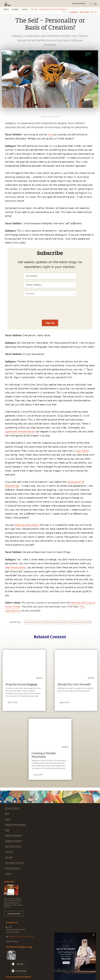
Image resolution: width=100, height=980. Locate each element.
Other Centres (12, 942)
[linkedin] (3, 212)
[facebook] (3, 203)
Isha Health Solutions (15, 863)
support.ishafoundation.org (21, 937)
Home (6, 9)
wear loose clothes (15, 567)
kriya (51, 135)
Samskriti (9, 852)
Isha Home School (13, 846)
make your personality (27, 525)
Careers (8, 874)
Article (25, 9)
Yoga (7, 830)
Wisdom (15, 9)
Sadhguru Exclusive (13, 835)
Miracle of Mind (12, 808)
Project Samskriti (13, 868)
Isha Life (9, 857)
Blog (7, 814)
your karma (82, 451)
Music (8, 819)
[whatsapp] (4, 198)
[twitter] (3, 207)
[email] (3, 217)
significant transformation (20, 432)
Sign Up (50, 323)
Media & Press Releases (15, 825)
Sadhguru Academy (13, 841)
